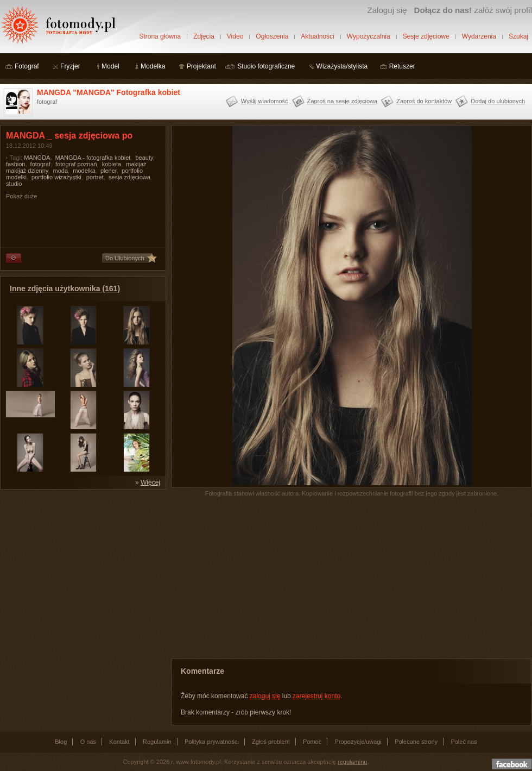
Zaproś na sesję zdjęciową (343, 101)
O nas (88, 742)
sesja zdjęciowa (129, 177)
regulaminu (352, 762)
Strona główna (160, 36)
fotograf (40, 164)
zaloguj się (265, 696)
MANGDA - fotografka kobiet (93, 158)
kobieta (112, 164)
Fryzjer (70, 66)
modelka (84, 171)
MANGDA (37, 158)
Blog (61, 742)
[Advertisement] (81, 563)
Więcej (150, 482)
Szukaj (518, 36)
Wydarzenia (479, 36)
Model (110, 66)
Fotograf (27, 66)
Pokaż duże (21, 196)
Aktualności (317, 36)
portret (95, 177)
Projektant (201, 66)
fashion (15, 164)
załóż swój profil (473, 10)
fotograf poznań (76, 164)
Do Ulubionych (125, 258)
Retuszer (402, 66)
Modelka (153, 66)
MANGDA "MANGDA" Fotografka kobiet (109, 92)
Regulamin (157, 742)
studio (14, 184)
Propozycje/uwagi (358, 742)
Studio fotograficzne (266, 66)
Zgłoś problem (271, 742)
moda (61, 171)
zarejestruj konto (316, 696)
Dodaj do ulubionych (498, 101)
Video (235, 36)
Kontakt (119, 742)
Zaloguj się (387, 10)
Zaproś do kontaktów (424, 101)
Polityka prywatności (212, 742)
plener (109, 171)
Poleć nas (464, 742)
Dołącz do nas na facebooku (512, 764)
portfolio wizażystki (56, 177)
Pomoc (312, 742)
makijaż (136, 164)
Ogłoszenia (272, 36)
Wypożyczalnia (369, 36)
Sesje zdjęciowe (426, 36)
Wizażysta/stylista (342, 66)
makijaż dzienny (27, 171)
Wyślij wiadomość (265, 101)
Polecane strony (416, 742)
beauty (144, 158)
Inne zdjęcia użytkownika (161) (65, 289)
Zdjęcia (204, 36)
